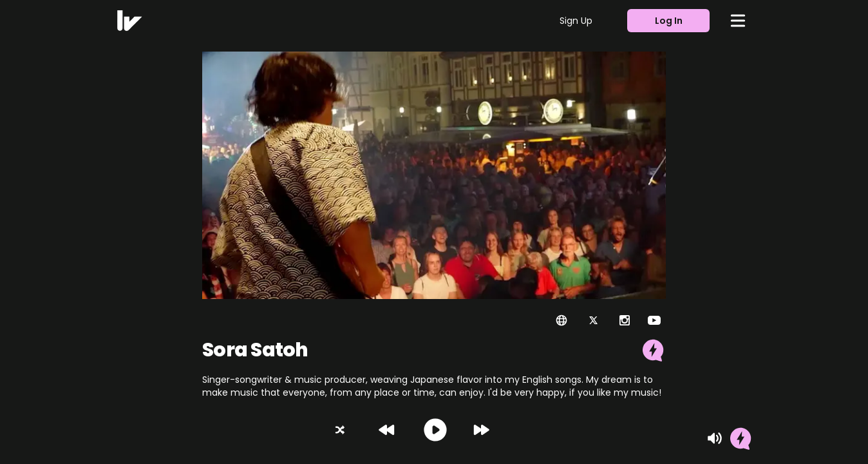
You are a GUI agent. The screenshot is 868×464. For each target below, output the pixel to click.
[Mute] (715, 438)
